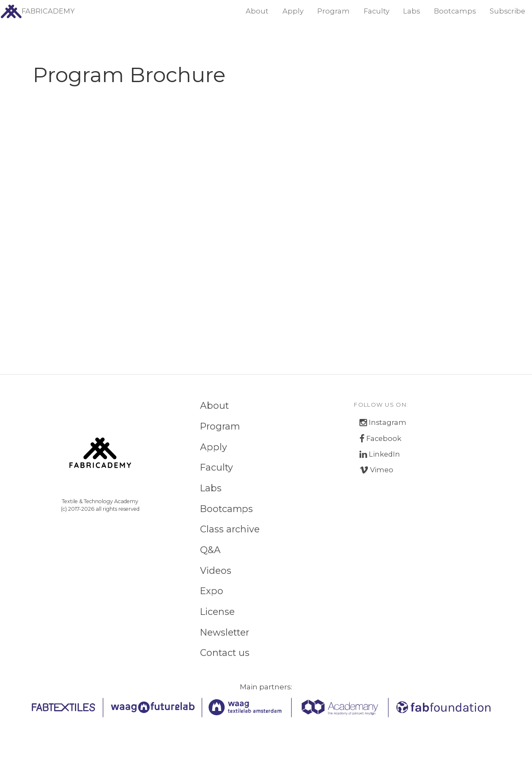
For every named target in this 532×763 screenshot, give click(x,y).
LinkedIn (380, 454)
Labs (411, 11)
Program (333, 11)
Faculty (377, 11)
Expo (212, 591)
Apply (293, 11)
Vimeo (376, 470)
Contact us (225, 653)
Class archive (230, 529)
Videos (216, 570)
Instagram (383, 423)
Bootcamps (455, 11)
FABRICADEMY (38, 11)
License (217, 612)
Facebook (380, 439)
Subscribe (507, 11)
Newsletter (225, 632)
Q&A (210, 550)
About (257, 11)
